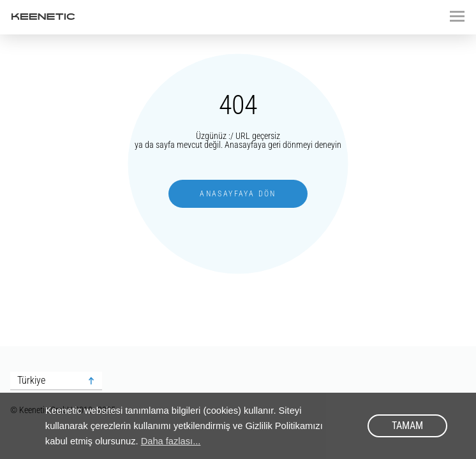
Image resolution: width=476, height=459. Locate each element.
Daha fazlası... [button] (171, 441)
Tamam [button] (407, 426)
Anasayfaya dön (238, 194)
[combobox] (56, 381)
